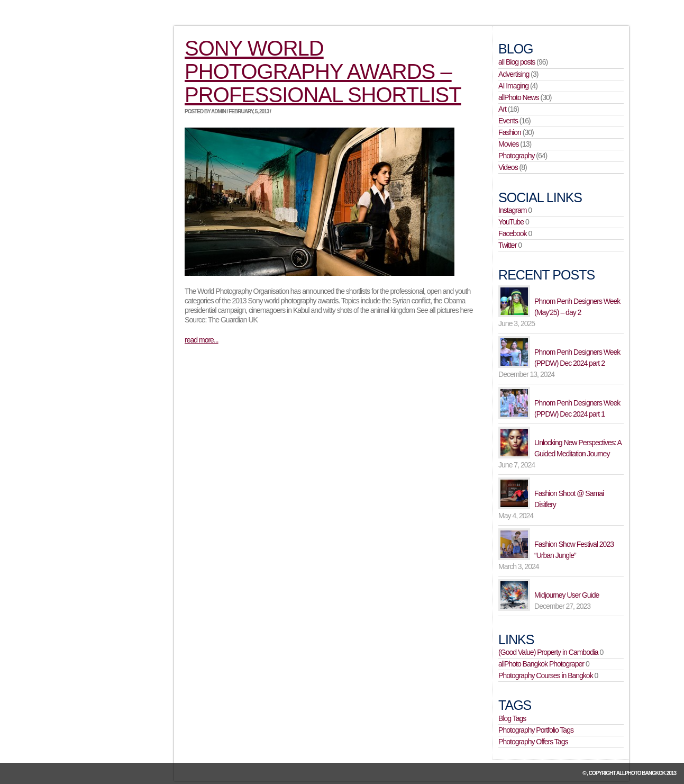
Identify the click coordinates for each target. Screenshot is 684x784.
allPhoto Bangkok (641, 773)
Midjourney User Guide (567, 595)
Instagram (512, 210)
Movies (508, 144)
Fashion (510, 132)
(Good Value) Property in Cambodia (548, 652)
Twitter (507, 245)
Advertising (514, 74)
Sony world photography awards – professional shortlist (323, 71)
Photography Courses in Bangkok (546, 675)
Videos (508, 167)
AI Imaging (513, 86)
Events (508, 121)
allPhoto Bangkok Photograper (541, 664)
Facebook (512, 233)
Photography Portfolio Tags (536, 730)
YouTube (511, 222)
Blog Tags (512, 718)
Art (502, 109)
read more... (201, 340)
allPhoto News (519, 97)
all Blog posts (517, 62)
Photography (516, 156)
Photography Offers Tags (533, 742)
